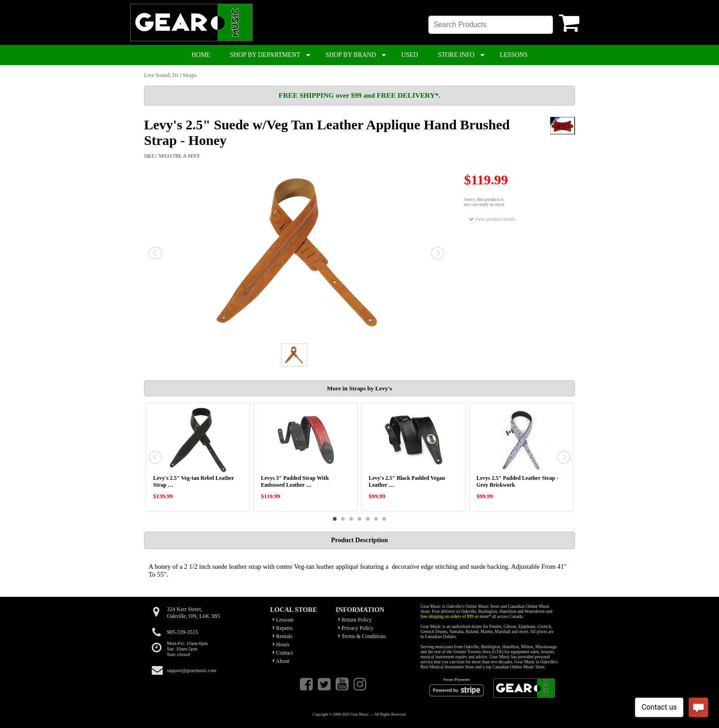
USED (410, 55)
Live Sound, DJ (161, 75)
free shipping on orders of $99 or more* (456, 616)
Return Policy (355, 620)
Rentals (282, 636)
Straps (189, 75)
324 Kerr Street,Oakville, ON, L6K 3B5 (194, 613)
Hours (281, 645)
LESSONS (514, 55)
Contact (283, 653)
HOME (201, 55)
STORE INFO (456, 55)
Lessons (283, 620)
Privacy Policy (356, 628)
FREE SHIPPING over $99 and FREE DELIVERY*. (359, 95)
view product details (492, 219)
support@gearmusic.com (192, 670)
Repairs (282, 628)
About (281, 661)
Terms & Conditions (362, 636)
